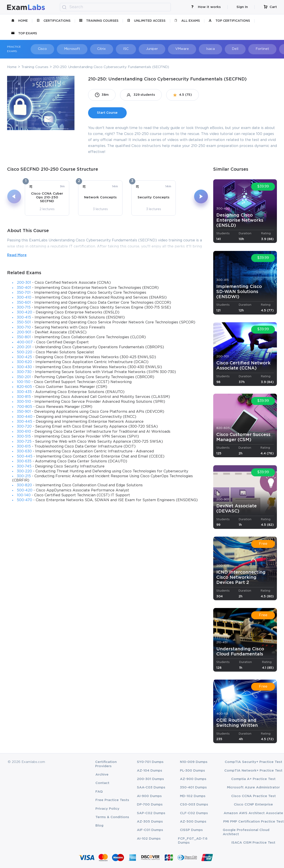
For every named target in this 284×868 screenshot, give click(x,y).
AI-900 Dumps (149, 796)
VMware (174, 49)
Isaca (201, 49)
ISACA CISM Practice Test (253, 843)
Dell (225, 49)
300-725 (24, 442)
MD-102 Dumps (193, 796)
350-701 (24, 293)
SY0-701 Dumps (150, 762)
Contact (102, 783)
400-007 (25, 342)
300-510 (24, 402)
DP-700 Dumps (150, 804)
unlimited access (146, 21)
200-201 (24, 347)
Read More (17, 255)
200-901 (24, 332)
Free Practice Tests (112, 800)
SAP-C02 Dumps (151, 813)
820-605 (24, 387)
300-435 (24, 392)
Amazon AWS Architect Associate (253, 813)
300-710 (24, 327)
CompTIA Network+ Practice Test (253, 771)
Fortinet (251, 49)
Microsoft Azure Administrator (253, 787)
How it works (206, 7)
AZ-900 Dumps (193, 779)
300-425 (24, 357)
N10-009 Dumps (194, 762)
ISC (121, 49)
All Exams (187, 21)
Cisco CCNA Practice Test (253, 796)
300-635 (24, 461)
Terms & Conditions (112, 817)
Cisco (41, 49)
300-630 (24, 451)
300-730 (24, 372)
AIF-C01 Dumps (150, 830)
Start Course (107, 113)
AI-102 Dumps (149, 839)
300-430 (24, 367)
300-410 (24, 298)
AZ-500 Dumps (193, 822)
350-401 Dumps (193, 787)
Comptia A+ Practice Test (253, 779)
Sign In (242, 7)
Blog (99, 826)
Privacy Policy (107, 809)
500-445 (25, 456)
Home (20, 21)
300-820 (24, 485)
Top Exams (24, 33)
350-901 (24, 412)
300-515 (24, 437)
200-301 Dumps (150, 779)
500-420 (25, 490)
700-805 (25, 407)
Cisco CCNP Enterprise (253, 804)
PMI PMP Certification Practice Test (253, 822)
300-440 (25, 417)
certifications (54, 21)
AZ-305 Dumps (150, 822)
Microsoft (69, 49)
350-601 (24, 303)
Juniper (145, 49)
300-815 (24, 397)
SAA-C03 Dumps (151, 787)
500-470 (25, 500)
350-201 (24, 377)
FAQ (99, 792)
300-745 (24, 466)
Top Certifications (229, 21)
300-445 (25, 422)
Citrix (98, 49)
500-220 (25, 352)
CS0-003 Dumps (194, 804)
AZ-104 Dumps (150, 771)
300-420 (25, 312)
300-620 (24, 362)
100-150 (24, 382)
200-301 (24, 283)
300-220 (24, 471)
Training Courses (99, 21)
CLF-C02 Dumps (194, 813)
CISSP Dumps (191, 830)
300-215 (24, 476)
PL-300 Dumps (192, 771)
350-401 (24, 288)
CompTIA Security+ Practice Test (253, 762)
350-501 (24, 322)
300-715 (24, 308)
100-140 (24, 495)
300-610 (24, 432)
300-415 (24, 318)
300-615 (24, 447)
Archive (102, 775)
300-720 (24, 427)
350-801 (24, 337)
